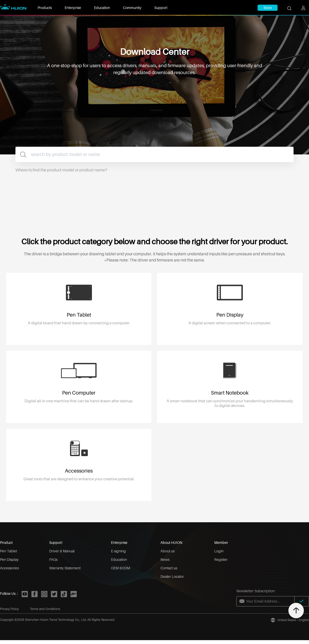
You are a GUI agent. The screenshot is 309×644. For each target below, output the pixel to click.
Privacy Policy (9, 609)
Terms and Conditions (45, 609)
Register (221, 559)
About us (168, 551)
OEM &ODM (121, 568)
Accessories (9, 568)
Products (45, 8)
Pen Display (9, 559)
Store (268, 8)
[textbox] (154, 154)
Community (132, 8)
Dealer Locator (172, 576)
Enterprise (73, 8)
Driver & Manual (62, 551)
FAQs (53, 559)
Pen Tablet (8, 551)
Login (219, 551)
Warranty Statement (65, 568)
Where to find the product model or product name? (61, 170)
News (165, 559)
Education (102, 8)
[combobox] (154, 154)
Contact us (169, 568)
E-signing (118, 551)
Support (161, 8)
